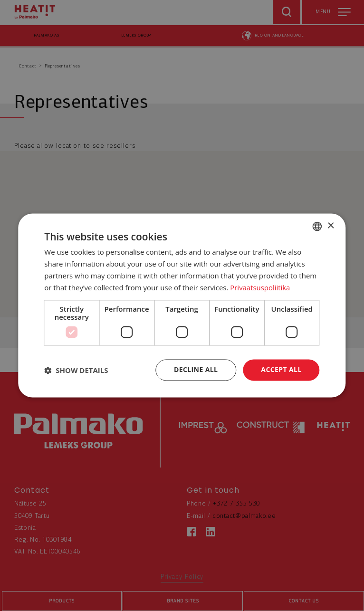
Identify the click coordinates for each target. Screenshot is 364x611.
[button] (76, 370)
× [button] (330, 226)
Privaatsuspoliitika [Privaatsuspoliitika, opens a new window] (260, 287)
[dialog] (182, 305)
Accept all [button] (281, 370)
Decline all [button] (196, 370)
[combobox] (317, 226)
